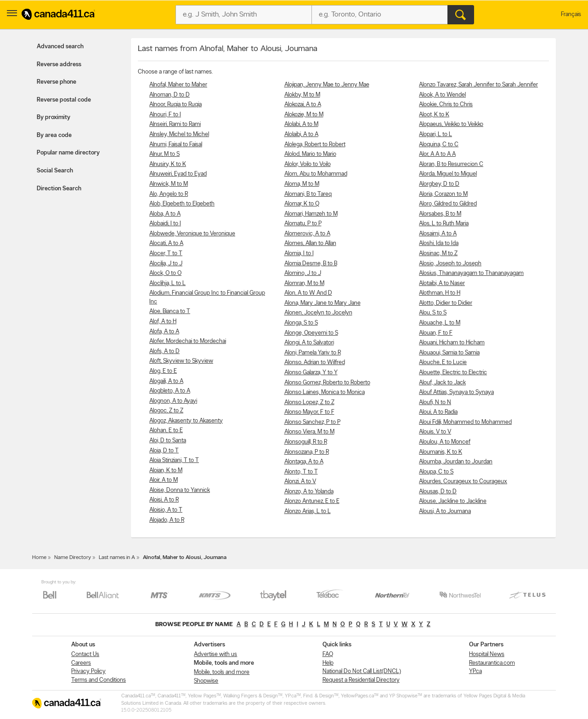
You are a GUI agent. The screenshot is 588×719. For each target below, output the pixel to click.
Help (328, 663)
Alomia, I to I (299, 254)
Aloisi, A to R (164, 500)
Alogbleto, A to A (170, 391)
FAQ (328, 654)
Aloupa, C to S (436, 472)
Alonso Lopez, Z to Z (309, 402)
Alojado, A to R (167, 520)
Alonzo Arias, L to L (308, 511)
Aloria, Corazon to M (443, 194)
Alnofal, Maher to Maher (178, 85)
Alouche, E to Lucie (443, 362)
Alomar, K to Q (302, 204)
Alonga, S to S (301, 323)
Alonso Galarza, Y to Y (311, 373)
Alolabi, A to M (301, 124)
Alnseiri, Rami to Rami (175, 124)
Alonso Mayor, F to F (309, 412)
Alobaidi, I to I (165, 224)
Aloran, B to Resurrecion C (451, 164)
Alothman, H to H (440, 293)
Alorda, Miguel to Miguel (448, 174)
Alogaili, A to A (166, 381)
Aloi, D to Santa (168, 441)
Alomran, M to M (304, 283)
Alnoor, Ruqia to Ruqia (175, 105)
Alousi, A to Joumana (445, 511)
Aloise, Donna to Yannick (180, 490)
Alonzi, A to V (300, 482)
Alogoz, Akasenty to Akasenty (186, 421)
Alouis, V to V (435, 432)
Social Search (55, 171)
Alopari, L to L (435, 134)
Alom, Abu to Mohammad (316, 174)
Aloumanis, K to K (441, 452)
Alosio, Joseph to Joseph (450, 264)
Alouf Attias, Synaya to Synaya (456, 392)
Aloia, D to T (164, 451)
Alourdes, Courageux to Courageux (463, 482)
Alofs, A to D (164, 351)
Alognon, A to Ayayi (173, 401)
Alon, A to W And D (308, 293)
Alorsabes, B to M (440, 214)
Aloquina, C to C (439, 145)
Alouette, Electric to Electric (453, 373)
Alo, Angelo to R (169, 194)
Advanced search (60, 47)
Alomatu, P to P (303, 224)
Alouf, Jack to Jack (442, 383)
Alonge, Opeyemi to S (311, 333)
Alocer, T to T (166, 254)
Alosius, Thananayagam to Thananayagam (471, 273)
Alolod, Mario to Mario (310, 154)
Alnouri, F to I (165, 115)
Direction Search (59, 189)
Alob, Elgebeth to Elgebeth (182, 204)
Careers (81, 663)
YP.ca (475, 671)
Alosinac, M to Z (438, 254)
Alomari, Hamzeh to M (311, 214)
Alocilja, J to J (166, 264)
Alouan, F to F (436, 333)
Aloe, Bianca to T (170, 311)
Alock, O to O (165, 273)
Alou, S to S (433, 313)
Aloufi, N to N (435, 402)
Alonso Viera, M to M (309, 432)
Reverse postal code (64, 100)
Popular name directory (68, 153)
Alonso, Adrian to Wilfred (315, 362)
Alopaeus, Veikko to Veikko (451, 124)
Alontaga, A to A (304, 462)
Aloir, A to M (164, 480)
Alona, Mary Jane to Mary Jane (322, 303)
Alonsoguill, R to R (306, 442)
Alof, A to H (163, 322)
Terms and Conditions (99, 680)
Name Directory (73, 558)
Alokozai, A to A (303, 105)
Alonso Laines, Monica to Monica (325, 392)
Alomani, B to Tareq (308, 194)
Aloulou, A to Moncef (445, 442)
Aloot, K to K (434, 115)
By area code (54, 135)
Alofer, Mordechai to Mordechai (188, 341)
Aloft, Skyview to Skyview (181, 361)
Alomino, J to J (303, 273)
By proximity (54, 117)
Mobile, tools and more (222, 672)
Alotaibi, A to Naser (442, 283)
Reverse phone (57, 82)
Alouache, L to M (440, 323)
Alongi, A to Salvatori (309, 343)
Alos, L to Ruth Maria (444, 224)
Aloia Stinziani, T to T (174, 460)
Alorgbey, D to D (439, 184)
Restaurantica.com (492, 663)
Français (571, 14)
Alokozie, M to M (304, 115)
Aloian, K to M (166, 471)
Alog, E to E (163, 371)
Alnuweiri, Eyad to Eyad (178, 174)
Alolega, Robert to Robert (315, 145)
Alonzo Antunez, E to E (312, 501)
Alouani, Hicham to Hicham (452, 343)
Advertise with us (215, 654)
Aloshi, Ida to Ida (439, 243)
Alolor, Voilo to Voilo (308, 164)
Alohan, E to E (166, 431)
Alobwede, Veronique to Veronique (192, 234)
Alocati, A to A (166, 243)
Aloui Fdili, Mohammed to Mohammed (465, 422)
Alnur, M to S (164, 154)
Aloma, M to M (302, 184)
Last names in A (117, 558)
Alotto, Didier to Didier (446, 303)
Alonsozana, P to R (307, 452)
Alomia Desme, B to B (311, 264)
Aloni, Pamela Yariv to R (313, 353)
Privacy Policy (88, 671)
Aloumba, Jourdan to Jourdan (456, 462)
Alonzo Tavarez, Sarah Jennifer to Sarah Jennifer (478, 85)
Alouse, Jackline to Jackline (453, 501)
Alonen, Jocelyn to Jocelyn (318, 313)
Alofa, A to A (164, 332)
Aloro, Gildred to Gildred (448, 204)
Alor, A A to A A (437, 154)
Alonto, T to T (301, 472)
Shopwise (206, 681)
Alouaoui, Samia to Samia (449, 353)
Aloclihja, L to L (167, 283)
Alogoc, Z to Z (166, 411)
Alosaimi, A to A (438, 234)
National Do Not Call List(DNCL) (362, 671)
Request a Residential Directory (361, 680)
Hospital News (487, 654)
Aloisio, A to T (166, 510)
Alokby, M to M (302, 95)
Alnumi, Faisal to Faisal (176, 145)
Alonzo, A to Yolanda (309, 492)
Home (39, 558)
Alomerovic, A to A (307, 234)
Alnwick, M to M (169, 184)
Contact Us (85, 654)
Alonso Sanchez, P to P (312, 422)
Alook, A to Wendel (442, 95)
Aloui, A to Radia (438, 412)
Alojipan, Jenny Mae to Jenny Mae (327, 85)
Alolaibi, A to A (301, 134)
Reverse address (59, 65)
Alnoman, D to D (170, 95)
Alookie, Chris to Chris (446, 105)
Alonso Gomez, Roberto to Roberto (327, 383)
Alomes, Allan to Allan (310, 243)
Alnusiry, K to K (168, 164)
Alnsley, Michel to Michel (179, 134)
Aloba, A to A (165, 214)
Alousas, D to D (438, 492)
